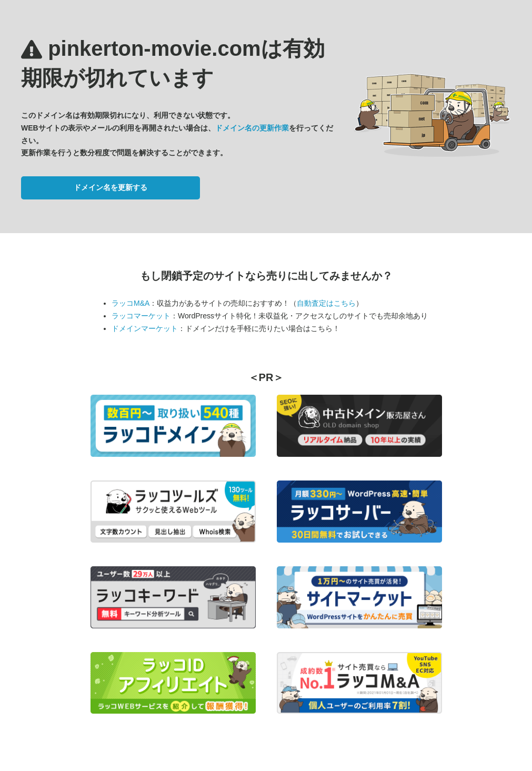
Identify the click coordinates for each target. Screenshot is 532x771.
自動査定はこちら (326, 303)
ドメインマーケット (145, 328)
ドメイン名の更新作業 (252, 128)
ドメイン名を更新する (111, 187)
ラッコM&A (131, 303)
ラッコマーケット (141, 316)
